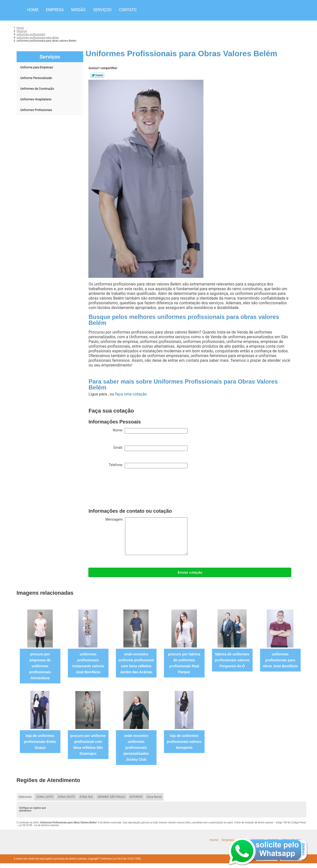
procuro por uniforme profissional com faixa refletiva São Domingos (88, 745)
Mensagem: (146, 536)
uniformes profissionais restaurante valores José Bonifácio (88, 663)
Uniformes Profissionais (37, 110)
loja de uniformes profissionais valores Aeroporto (184, 742)
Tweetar (97, 75)
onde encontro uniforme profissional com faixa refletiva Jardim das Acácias (136, 663)
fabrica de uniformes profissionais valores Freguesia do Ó (232, 660)
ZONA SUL (86, 797)
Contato (128, 10)
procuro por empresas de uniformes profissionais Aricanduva (40, 666)
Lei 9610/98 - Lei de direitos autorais (39, 825)
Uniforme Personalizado (37, 78)
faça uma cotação (131, 394)
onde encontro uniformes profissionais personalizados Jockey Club (136, 748)
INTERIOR (136, 797)
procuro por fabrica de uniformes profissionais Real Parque (184, 663)
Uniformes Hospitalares (36, 99)
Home (33, 10)
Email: (150, 448)
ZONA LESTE (45, 797)
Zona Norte (154, 797)
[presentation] (126, 489)
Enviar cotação (190, 572)
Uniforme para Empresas (37, 67)
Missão (79, 10)
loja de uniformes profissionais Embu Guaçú (40, 742)
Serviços (102, 10)
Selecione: (25, 797)
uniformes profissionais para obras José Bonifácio (280, 660)
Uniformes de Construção (38, 89)
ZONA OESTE (66, 797)
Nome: (150, 431)
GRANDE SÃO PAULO (111, 797)
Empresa (55, 10)
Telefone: (148, 466)
